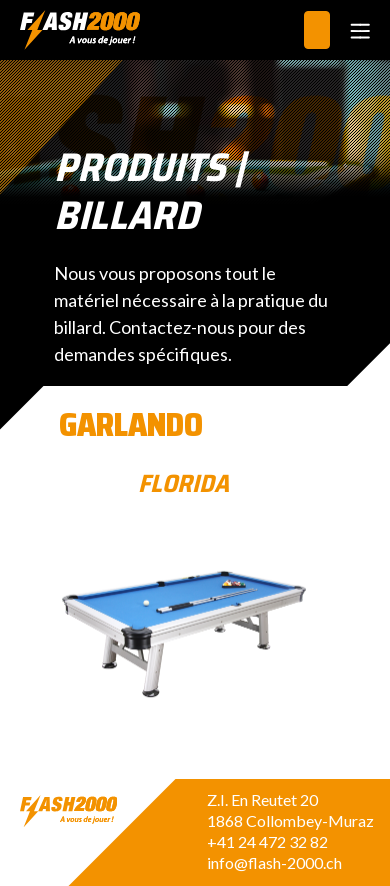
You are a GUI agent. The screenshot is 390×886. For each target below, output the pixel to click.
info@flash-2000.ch (274, 862)
